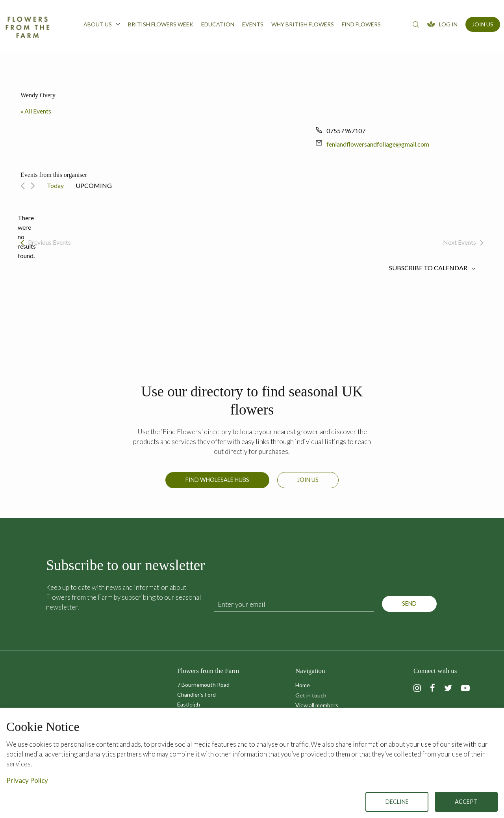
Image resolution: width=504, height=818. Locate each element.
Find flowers (361, 24)
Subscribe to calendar (428, 268)
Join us (308, 484)
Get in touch (311, 695)
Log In (448, 24)
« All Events (36, 111)
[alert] (27, 237)
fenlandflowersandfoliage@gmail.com (378, 144)
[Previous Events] (23, 186)
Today (55, 185)
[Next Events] (33, 186)
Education (218, 24)
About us (102, 24)
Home (303, 685)
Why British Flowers (303, 24)
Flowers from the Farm (28, 27)
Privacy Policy (27, 780)
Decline (397, 802)
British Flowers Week (161, 24)
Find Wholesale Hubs (217, 484)
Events (253, 24)
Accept (466, 802)
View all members (317, 705)
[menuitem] (102, 26)
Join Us (483, 24)
